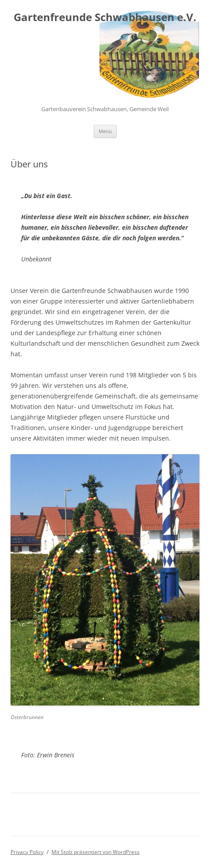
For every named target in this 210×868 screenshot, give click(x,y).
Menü (105, 131)
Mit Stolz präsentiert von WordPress (96, 852)
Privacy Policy (27, 852)
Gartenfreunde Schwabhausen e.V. (105, 17)
